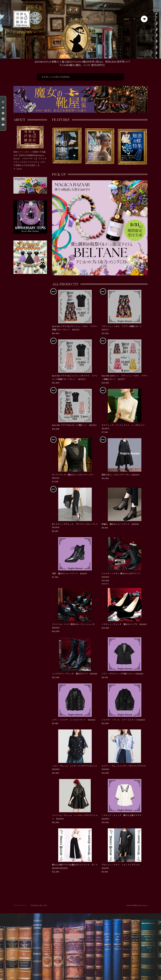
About (85, 19)
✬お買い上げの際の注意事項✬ (56, 77)
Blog (97, 19)
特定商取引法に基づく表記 (39, 905)
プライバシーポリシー (20, 905)
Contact (110, 19)
